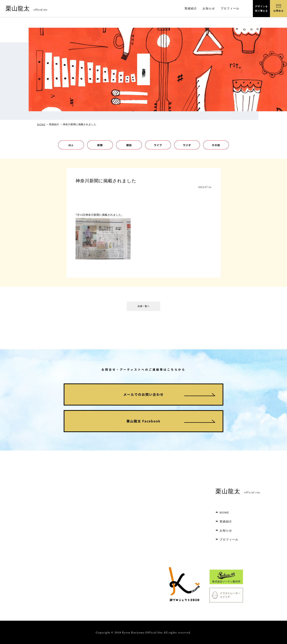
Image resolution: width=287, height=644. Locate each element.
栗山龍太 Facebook (143, 421)
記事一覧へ (143, 307)
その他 (216, 145)
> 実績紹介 (53, 124)
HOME (41, 124)
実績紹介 (224, 522)
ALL (71, 145)
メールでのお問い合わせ (143, 394)
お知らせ (224, 531)
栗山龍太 (26, 8)
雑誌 (129, 145)
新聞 (100, 145)
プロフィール (227, 540)
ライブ (158, 145)
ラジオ (187, 145)
